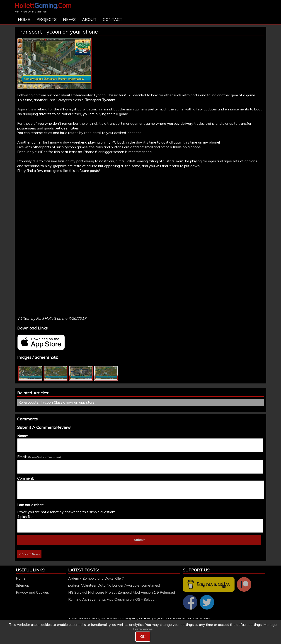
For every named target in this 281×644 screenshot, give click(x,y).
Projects (47, 19)
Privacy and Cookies (32, 592)
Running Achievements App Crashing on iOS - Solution (112, 599)
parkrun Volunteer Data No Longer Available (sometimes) (114, 585)
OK (143, 637)
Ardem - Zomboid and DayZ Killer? (96, 578)
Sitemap (23, 585)
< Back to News (29, 554)
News (69, 19)
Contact (113, 19)
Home (24, 19)
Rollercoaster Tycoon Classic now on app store (56, 402)
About (89, 19)
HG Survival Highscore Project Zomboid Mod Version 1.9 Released (122, 592)
